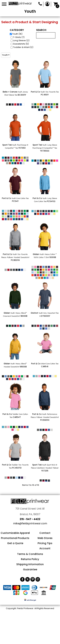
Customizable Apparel (15, 533)
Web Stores (45, 538)
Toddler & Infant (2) (23, 47)
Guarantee (30, 569)
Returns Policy (30, 559)
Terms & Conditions (30, 554)
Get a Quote (15, 543)
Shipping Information (30, 564)
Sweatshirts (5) (21, 44)
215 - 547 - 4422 (30, 519)
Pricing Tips (45, 543)
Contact (45, 533)
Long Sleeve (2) (21, 40)
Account (45, 548)
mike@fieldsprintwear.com (30, 523)
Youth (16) (17, 34)
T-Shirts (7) (19, 37)
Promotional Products (15, 538)
